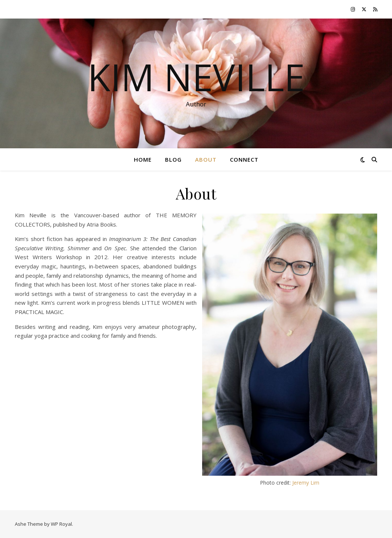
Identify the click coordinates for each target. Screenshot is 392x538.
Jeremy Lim (306, 483)
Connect (244, 159)
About (206, 159)
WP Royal (61, 524)
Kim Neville (196, 77)
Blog (173, 159)
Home (143, 159)
